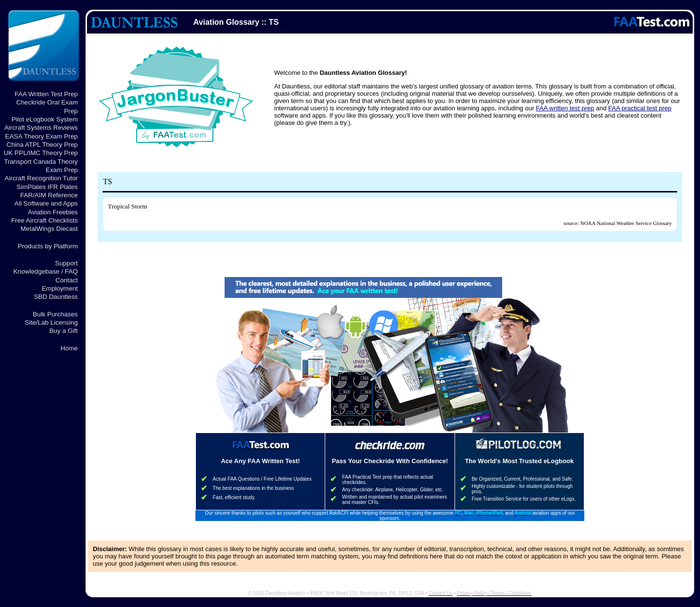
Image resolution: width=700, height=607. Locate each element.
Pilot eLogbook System (45, 119)
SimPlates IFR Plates (47, 187)
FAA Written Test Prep (46, 94)
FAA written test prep (565, 108)
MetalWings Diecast (49, 229)
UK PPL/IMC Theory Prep (41, 153)
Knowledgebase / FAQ (45, 271)
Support (66, 263)
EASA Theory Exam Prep (42, 136)
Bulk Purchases (55, 314)
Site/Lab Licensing (51, 322)
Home (69, 348)
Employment (60, 288)
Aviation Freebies (53, 212)
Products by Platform (48, 246)
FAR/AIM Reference (49, 195)
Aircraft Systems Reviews (41, 128)
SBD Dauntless (56, 297)
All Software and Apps (46, 203)
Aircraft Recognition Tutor (41, 178)
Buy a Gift (63, 331)
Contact (67, 280)
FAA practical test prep (640, 108)
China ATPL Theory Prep (42, 145)
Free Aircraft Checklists (44, 220)
